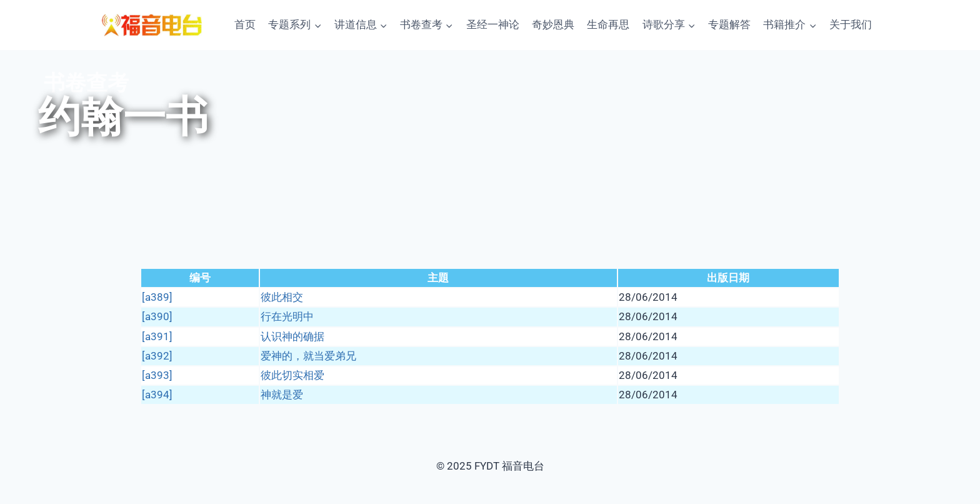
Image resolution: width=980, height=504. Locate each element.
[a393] (157, 375)
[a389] (157, 297)
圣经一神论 (493, 24)
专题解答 (729, 24)
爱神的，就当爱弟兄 (308, 356)
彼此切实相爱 (292, 375)
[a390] (157, 316)
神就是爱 (282, 395)
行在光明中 (287, 316)
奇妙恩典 (553, 24)
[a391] (157, 336)
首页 (245, 24)
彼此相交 (282, 297)
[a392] (157, 356)
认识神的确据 (292, 336)
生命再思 (608, 24)
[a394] (157, 395)
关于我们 (851, 24)
